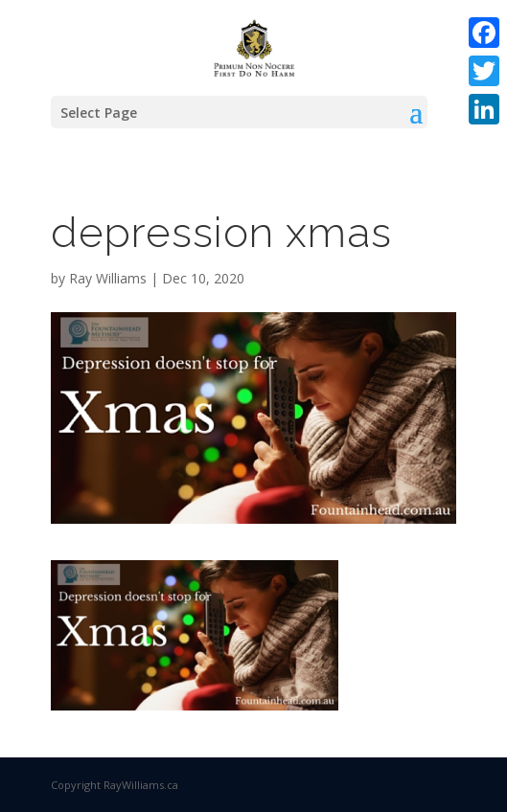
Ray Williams (108, 278)
